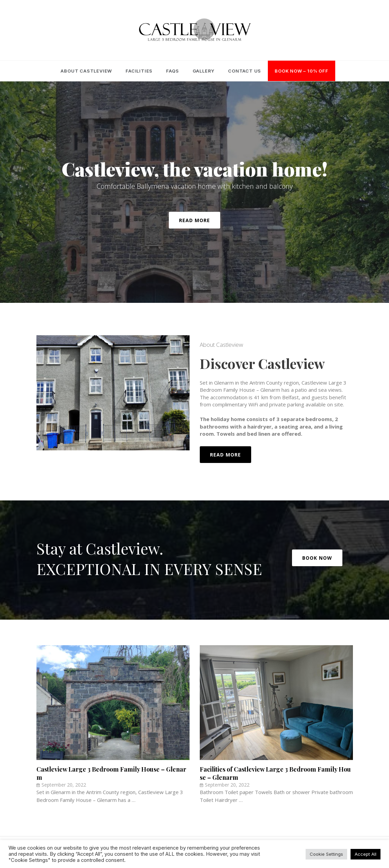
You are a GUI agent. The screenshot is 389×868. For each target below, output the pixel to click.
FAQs (172, 71)
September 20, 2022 (64, 785)
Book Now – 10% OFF (301, 71)
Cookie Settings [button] (326, 854)
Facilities (139, 71)
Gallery (204, 71)
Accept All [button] (366, 854)
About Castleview (86, 71)
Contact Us (245, 71)
